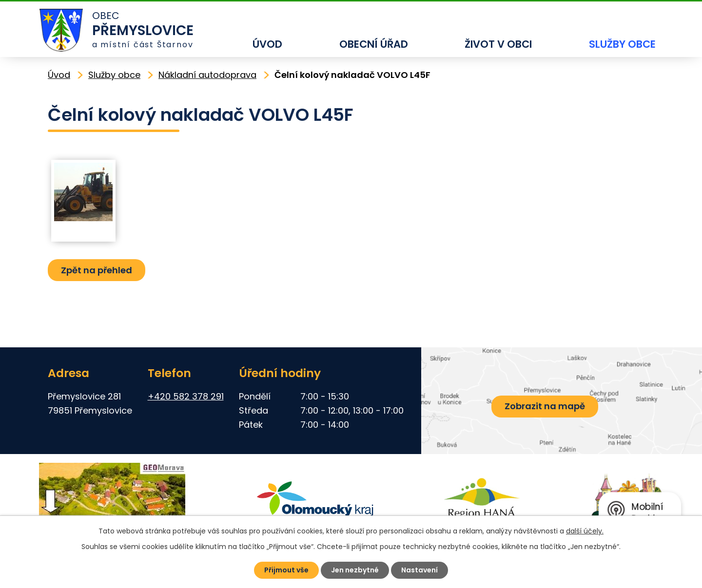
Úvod (267, 44)
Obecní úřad (374, 44)
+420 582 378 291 (186, 396)
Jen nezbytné (355, 570)
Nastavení (419, 570)
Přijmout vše (286, 570)
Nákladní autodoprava (207, 75)
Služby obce (622, 44)
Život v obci (498, 44)
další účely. (585, 531)
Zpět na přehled (97, 270)
